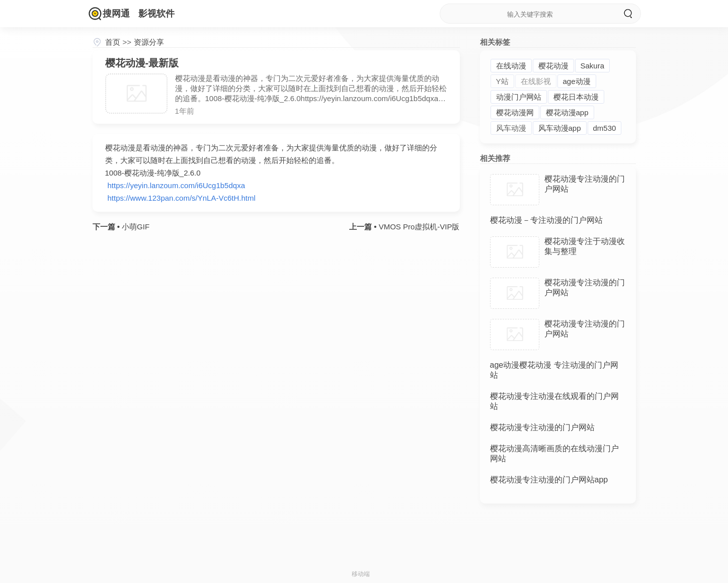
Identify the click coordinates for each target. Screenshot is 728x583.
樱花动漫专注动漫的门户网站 (542, 427)
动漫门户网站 (519, 97)
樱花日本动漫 (576, 97)
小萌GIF (135, 227)
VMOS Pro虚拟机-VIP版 (418, 227)
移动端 (361, 574)
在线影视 (536, 81)
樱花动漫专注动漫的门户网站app (549, 480)
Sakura (593, 66)
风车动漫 (511, 128)
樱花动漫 (553, 66)
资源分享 (149, 42)
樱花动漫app (567, 112)
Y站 (502, 81)
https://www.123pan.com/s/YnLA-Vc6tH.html (182, 198)
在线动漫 (511, 66)
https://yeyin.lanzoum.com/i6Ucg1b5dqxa (176, 185)
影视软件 (156, 14)
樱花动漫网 (515, 112)
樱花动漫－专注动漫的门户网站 (546, 220)
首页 (113, 42)
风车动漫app (560, 128)
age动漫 (577, 81)
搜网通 (116, 14)
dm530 (605, 128)
